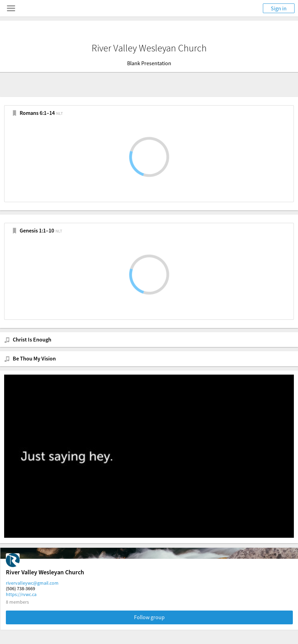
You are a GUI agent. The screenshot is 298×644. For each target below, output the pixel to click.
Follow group (149, 617)
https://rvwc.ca (21, 594)
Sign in (279, 8)
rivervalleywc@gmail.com (32, 583)
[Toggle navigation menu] (11, 8)
